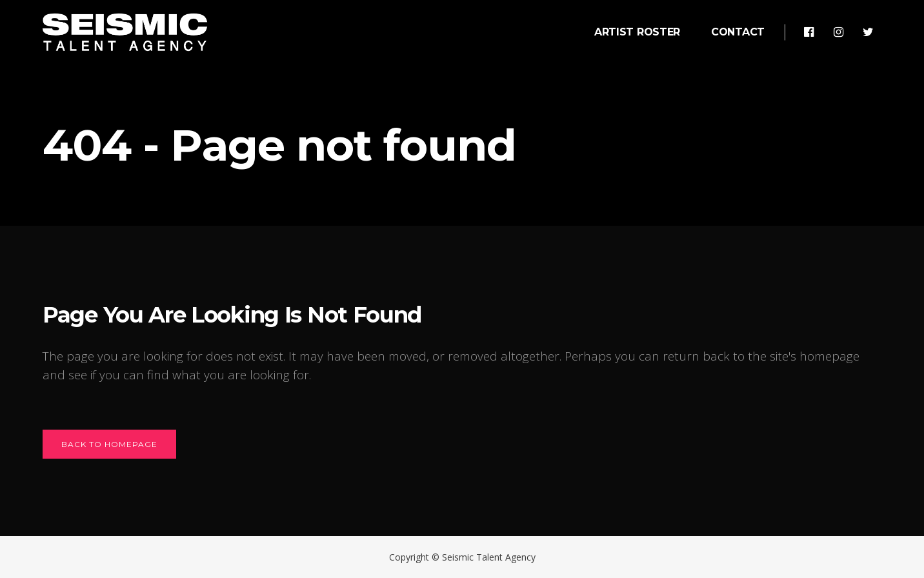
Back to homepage (109, 444)
